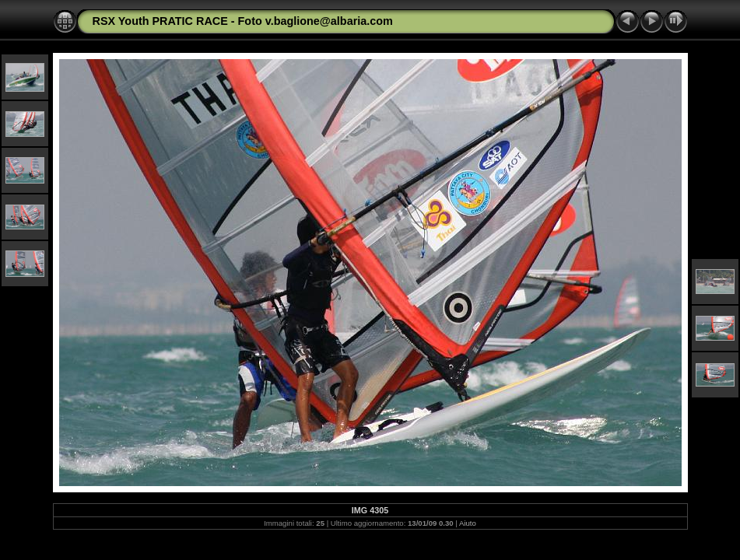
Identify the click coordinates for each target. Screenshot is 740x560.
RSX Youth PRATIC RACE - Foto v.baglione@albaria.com (243, 21)
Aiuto (468, 523)
